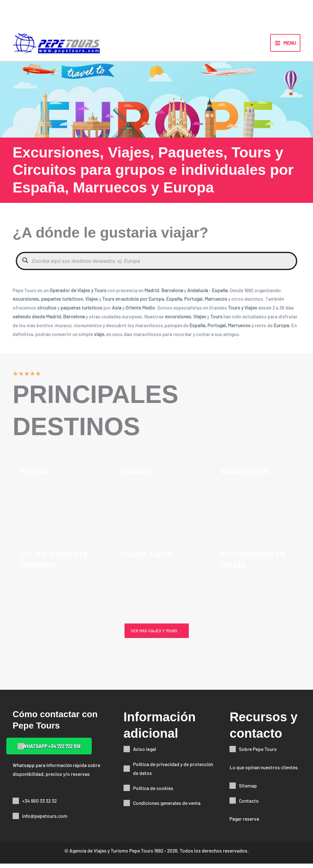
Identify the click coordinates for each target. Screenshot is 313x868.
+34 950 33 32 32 (39, 805)
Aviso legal (145, 753)
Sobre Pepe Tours (258, 753)
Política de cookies (153, 792)
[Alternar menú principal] (285, 45)
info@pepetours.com (45, 820)
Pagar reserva (244, 823)
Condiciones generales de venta (167, 807)
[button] (157, 635)
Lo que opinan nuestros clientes (264, 772)
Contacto (249, 805)
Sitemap (248, 790)
